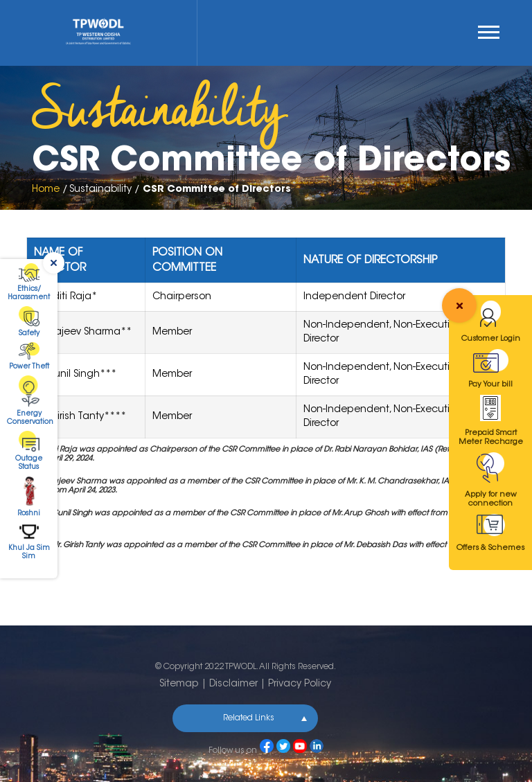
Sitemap (179, 684)
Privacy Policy (300, 684)
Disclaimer (233, 684)
